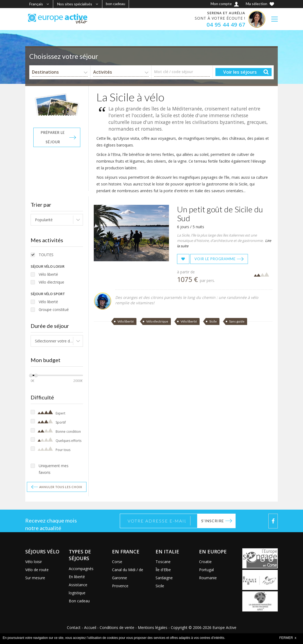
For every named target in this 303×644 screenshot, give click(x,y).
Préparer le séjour (53, 137)
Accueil (90, 627)
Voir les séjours (240, 72)
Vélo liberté (48, 274)
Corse (117, 562)
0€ (33, 381)
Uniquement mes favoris (54, 469)
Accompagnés (81, 569)
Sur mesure (35, 578)
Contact (74, 627)
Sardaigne (164, 578)
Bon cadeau (79, 601)
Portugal (206, 570)
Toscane (163, 562)
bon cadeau (116, 4)
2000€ (78, 381)
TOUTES (46, 255)
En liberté (77, 577)
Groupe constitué (54, 310)
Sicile (213, 321)
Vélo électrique (51, 282)
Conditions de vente (117, 627)
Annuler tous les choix (61, 487)
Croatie (205, 562)
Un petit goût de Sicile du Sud (220, 214)
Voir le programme (215, 259)
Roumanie (208, 578)
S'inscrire (213, 521)
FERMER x (288, 638)
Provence (120, 586)
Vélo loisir (34, 562)
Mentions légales (153, 627)
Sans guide (237, 321)
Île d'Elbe (163, 570)
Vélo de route (37, 570)
